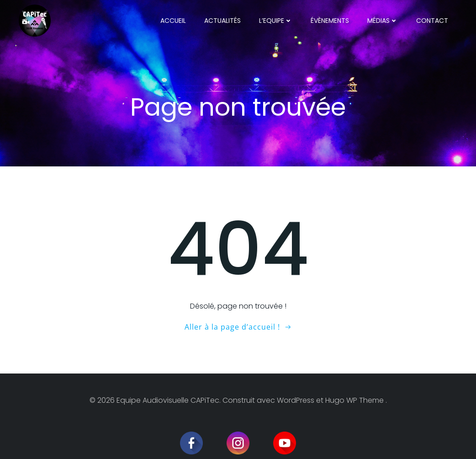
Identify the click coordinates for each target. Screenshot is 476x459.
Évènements (330, 21)
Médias (383, 21)
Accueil (173, 21)
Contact (432, 21)
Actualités (222, 21)
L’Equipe (276, 21)
